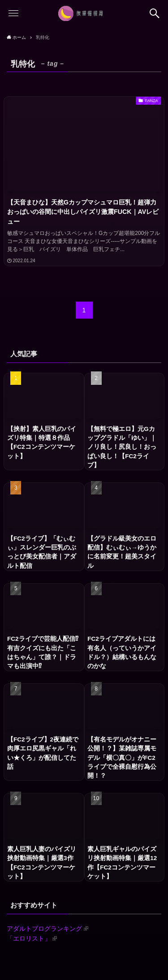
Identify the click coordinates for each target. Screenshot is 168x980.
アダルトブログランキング (47, 929)
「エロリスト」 (32, 939)
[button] (155, 13)
